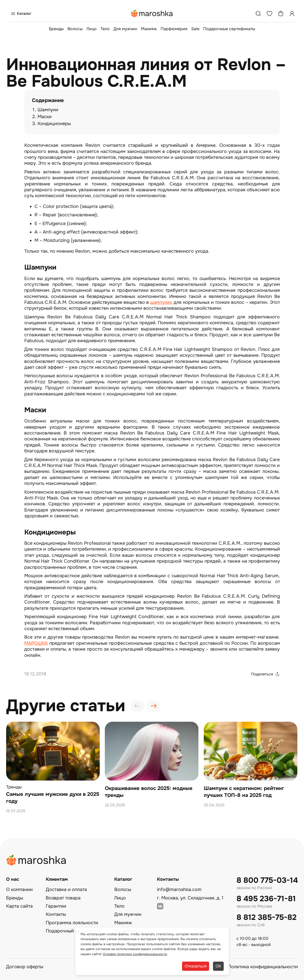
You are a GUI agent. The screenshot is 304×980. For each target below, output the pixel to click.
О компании (19, 889)
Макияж (149, 29)
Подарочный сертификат (73, 931)
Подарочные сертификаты (229, 29)
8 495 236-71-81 (266, 899)
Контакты (56, 914)
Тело (105, 29)
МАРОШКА (36, 643)
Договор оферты (25, 967)
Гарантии (56, 906)
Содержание (48, 100)
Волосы (75, 29)
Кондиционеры (54, 124)
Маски (45, 117)
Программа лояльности (72, 923)
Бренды (56, 29)
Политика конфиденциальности (263, 967)
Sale (195, 29)
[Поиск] (258, 14)
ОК (218, 966)
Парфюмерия (174, 29)
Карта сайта (19, 906)
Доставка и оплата (66, 889)
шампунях (161, 302)
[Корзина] (281, 14)
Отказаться (196, 966)
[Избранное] (269, 14)
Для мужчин (125, 29)
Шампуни (48, 110)
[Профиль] (292, 14)
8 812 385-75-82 (267, 917)
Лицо (92, 29)
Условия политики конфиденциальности (135, 954)
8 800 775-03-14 (267, 880)
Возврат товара (63, 898)
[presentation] (137, 706)
